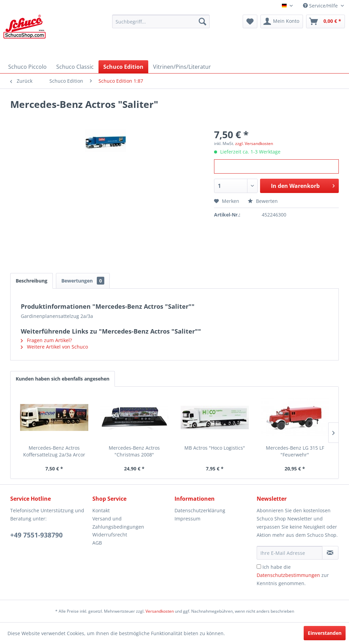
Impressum (187, 519)
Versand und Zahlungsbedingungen (118, 523)
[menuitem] (161, 21)
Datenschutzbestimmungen (288, 575)
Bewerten (263, 201)
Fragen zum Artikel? (46, 340)
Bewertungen (83, 281)
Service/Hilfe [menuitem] (321, 6)
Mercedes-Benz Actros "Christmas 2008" (134, 451)
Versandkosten (160, 611)
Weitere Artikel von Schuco (54, 347)
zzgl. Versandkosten (254, 143)
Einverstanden (325, 633)
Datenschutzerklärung (200, 510)
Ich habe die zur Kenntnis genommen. (293, 575)
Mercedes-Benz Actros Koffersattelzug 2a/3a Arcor (54, 451)
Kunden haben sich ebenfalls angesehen (63, 379)
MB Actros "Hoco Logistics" (215, 448)
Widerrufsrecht (110, 535)
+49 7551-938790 (36, 535)
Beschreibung (32, 281)
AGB (97, 543)
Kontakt (101, 510)
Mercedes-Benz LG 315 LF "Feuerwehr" (295, 451)
